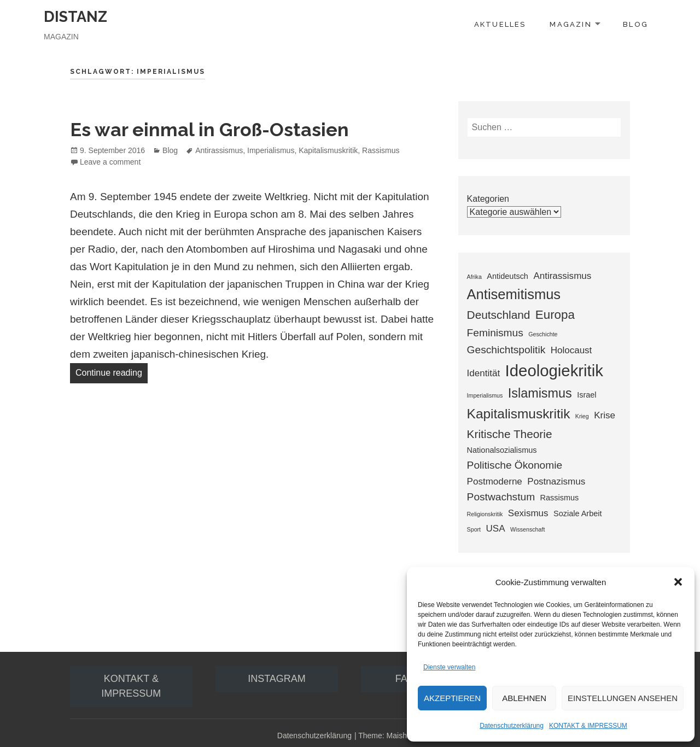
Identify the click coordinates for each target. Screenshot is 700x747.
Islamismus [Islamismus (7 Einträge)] (540, 393)
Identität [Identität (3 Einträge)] (484, 373)
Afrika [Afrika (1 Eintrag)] (474, 277)
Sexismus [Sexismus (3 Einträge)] (528, 513)
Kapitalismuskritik (328, 150)
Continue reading (112, 371)
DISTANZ (75, 17)
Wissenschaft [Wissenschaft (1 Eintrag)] (527, 529)
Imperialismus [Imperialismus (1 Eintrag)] (485, 395)
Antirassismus (219, 150)
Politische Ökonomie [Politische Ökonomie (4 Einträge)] (515, 465)
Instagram (277, 679)
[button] (678, 582)
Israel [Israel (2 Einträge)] (587, 395)
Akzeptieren (452, 698)
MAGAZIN (570, 24)
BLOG (635, 24)
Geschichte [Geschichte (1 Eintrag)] (543, 334)
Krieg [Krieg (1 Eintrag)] (582, 416)
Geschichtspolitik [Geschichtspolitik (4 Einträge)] (506, 350)
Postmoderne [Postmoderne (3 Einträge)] (495, 482)
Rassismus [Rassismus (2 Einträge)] (560, 498)
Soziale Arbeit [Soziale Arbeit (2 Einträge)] (577, 513)
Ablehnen (524, 698)
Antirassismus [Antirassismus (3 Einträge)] (562, 276)
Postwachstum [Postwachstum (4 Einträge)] (501, 497)
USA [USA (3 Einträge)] (496, 529)
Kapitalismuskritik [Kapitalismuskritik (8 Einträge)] (519, 414)
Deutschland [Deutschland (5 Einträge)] (499, 315)
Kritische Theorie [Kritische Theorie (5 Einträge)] (510, 434)
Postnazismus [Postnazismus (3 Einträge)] (556, 482)
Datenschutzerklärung (512, 726)
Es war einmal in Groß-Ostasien (209, 130)
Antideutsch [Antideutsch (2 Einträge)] (507, 276)
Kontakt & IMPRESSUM (131, 686)
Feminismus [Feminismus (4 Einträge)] (495, 333)
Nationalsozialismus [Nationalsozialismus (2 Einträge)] (502, 450)
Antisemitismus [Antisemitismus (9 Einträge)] (514, 294)
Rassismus (381, 150)
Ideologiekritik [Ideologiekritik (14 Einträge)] (554, 370)
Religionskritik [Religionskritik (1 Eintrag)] (485, 514)
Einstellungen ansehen (623, 698)
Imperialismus (271, 150)
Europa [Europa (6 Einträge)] (555, 315)
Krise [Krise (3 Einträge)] (605, 415)
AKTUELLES (500, 24)
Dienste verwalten (449, 667)
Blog (170, 150)
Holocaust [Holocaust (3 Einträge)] (571, 350)
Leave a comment (110, 162)
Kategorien (488, 199)
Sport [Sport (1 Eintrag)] (474, 529)
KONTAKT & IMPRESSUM (588, 726)
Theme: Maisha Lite (392, 736)
